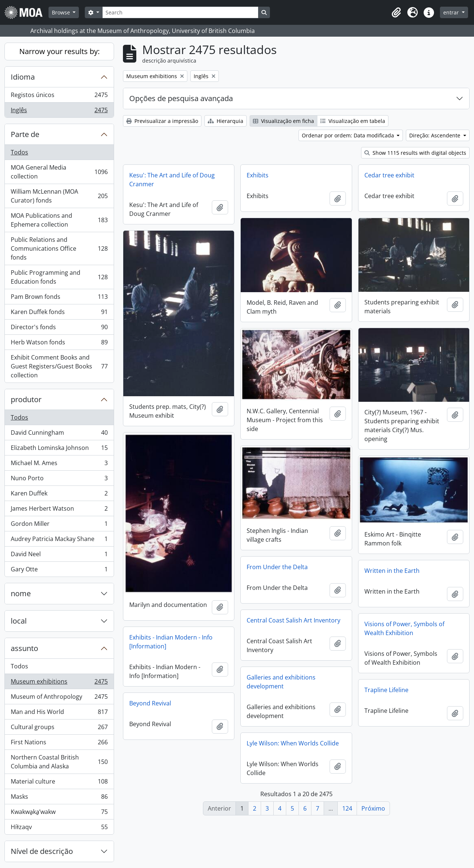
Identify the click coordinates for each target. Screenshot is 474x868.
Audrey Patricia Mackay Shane (59, 540)
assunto (24, 648)
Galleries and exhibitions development (281, 682)
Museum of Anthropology (59, 698)
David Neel (59, 556)
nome (21, 593)
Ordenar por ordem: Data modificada (349, 135)
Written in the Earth (392, 571)
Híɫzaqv (59, 828)
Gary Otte (59, 571)
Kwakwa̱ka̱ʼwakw (59, 813)
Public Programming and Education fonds (59, 277)
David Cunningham (59, 434)
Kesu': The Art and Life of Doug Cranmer (172, 180)
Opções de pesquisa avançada (181, 98)
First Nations (59, 744)
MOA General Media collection (59, 172)
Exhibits (258, 175)
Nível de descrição (42, 851)
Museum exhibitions (59, 683)
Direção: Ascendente (435, 135)
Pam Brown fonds (59, 298)
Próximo (373, 808)
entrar (452, 12)
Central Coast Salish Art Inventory (293, 620)
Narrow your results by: (59, 51)
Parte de (25, 134)
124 (347, 808)
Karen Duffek (59, 495)
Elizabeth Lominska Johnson (59, 449)
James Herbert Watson (59, 510)
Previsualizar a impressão (162, 121)
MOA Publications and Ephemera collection (59, 220)
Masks (59, 798)
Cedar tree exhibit (389, 175)
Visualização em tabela (353, 121)
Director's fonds (59, 329)
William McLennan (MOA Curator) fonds (59, 196)
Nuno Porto (59, 480)
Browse (62, 12)
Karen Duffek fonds (59, 313)
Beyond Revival (150, 703)
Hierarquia (226, 121)
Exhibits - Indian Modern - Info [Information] (171, 642)
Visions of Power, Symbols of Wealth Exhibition (404, 628)
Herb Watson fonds (59, 344)
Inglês (59, 111)
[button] (396, 13)
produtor (26, 399)
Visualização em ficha (283, 121)
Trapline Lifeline (386, 690)
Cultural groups (59, 729)
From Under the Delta (277, 567)
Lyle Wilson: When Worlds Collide (293, 743)
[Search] (180, 12)
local (19, 621)
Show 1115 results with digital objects (415, 153)
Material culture (59, 783)
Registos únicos (59, 96)
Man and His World (59, 713)
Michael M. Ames (59, 465)
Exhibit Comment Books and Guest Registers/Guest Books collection (59, 366)
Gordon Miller (59, 525)
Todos (19, 152)
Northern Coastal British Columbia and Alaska (59, 762)
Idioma (23, 77)
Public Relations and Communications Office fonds (59, 248)
